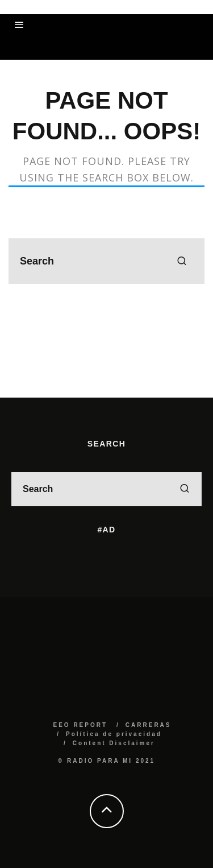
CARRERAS (149, 725)
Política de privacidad (114, 734)
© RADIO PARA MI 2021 (106, 761)
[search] (182, 261)
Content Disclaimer (114, 743)
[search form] (106, 261)
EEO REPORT (80, 725)
